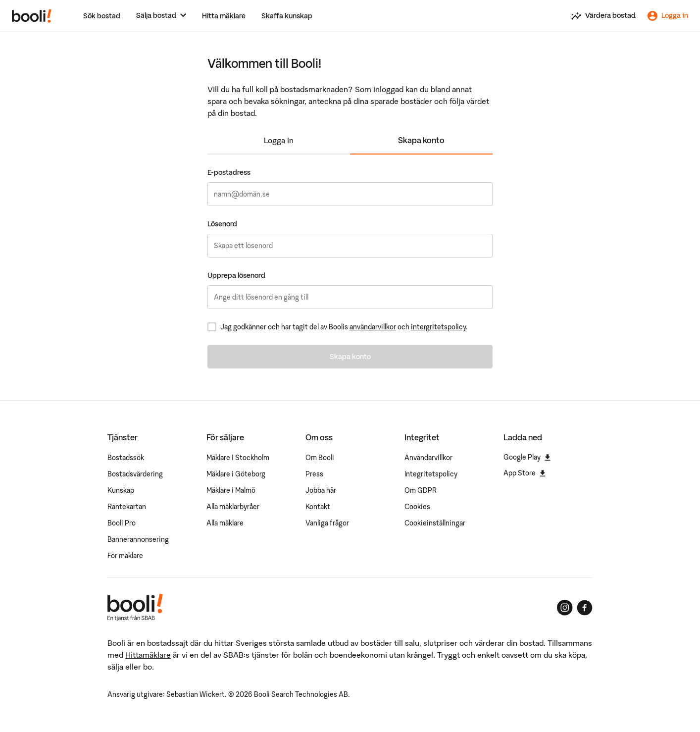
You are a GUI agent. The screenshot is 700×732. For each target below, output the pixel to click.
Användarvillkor (428, 458)
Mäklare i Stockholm (238, 458)
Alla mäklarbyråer (233, 507)
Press (314, 474)
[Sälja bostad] (161, 16)
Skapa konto (421, 140)
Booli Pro (122, 523)
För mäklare (125, 556)
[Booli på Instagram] (565, 608)
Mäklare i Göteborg (236, 474)
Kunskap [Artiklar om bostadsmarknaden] (121, 490)
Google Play (527, 457)
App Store (525, 473)
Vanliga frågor (327, 523)
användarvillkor (373, 327)
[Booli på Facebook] (585, 608)
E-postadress (229, 172)
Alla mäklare (225, 523)
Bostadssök (126, 458)
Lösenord (222, 224)
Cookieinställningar (435, 523)
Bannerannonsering (138, 539)
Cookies (417, 507)
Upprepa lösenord (236, 275)
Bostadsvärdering (135, 474)
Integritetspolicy (431, 474)
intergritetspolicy (438, 327)
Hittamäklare (148, 655)
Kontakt (318, 507)
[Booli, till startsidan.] (32, 16)
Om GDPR (421, 490)
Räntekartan (127, 507)
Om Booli (320, 458)
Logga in (279, 140)
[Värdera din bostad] (603, 16)
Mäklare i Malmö (231, 490)
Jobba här (321, 490)
